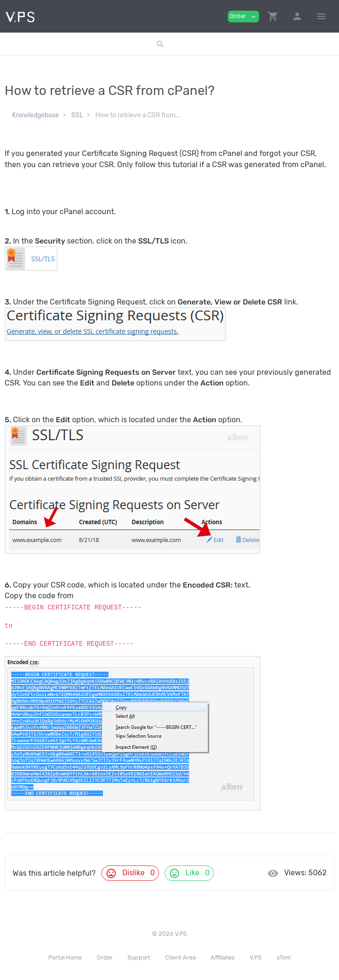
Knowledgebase (36, 115)
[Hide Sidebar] (321, 16)
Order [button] (243, 17)
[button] (273, 16)
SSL (77, 115)
